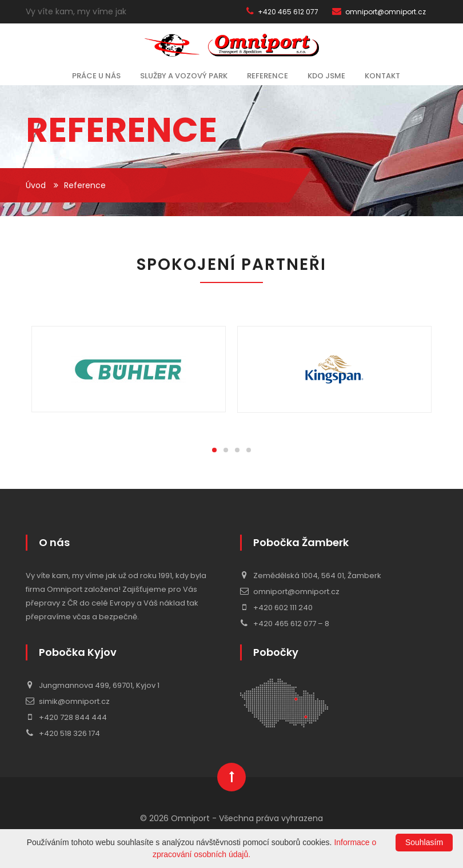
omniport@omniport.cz (379, 12)
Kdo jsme (326, 76)
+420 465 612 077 (282, 12)
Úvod (36, 185)
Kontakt (382, 76)
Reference (268, 76)
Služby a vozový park (184, 76)
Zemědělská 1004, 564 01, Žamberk (311, 576)
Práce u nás (96, 76)
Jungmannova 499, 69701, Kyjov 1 (93, 685)
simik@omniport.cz (68, 701)
